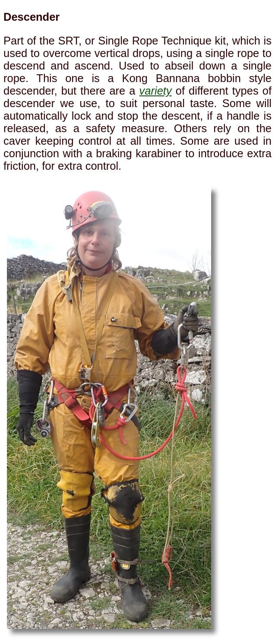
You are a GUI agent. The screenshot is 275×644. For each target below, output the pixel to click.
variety (156, 91)
